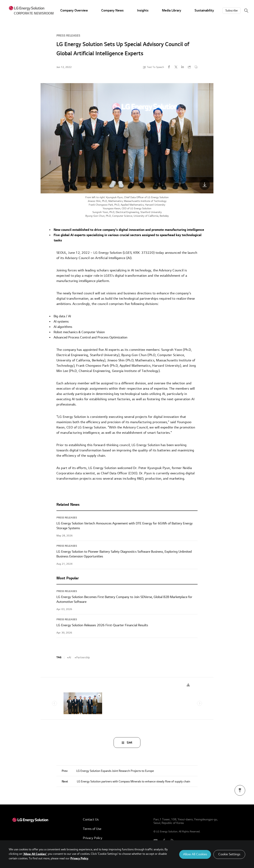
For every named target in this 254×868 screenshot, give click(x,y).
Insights (143, 10)
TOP (240, 790)
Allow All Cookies (195, 854)
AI (70, 657)
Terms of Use (92, 829)
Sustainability (204, 10)
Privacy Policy (93, 838)
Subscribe (232, 11)
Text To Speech (155, 67)
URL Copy (189, 67)
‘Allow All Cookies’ (35, 854)
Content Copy (196, 67)
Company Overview (74, 10)
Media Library (172, 10)
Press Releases (68, 36)
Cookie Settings (229, 854)
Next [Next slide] (199, 703)
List (130, 742)
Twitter (176, 67)
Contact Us (91, 820)
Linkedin (183, 67)
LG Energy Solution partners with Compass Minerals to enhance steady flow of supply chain (126, 782)
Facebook (169, 67)
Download (188, 685)
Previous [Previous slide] (55, 703)
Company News (112, 10)
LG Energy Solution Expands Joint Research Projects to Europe (108, 771)
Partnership (83, 657)
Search (246, 11)
